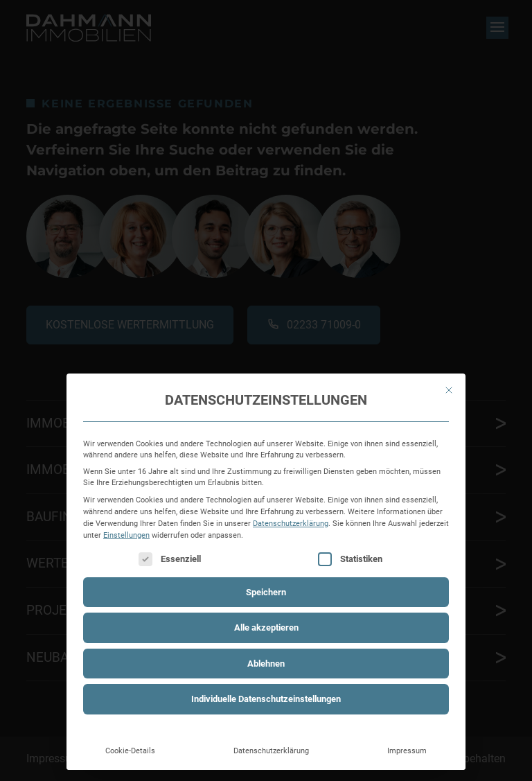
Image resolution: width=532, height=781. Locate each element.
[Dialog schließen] (449, 390)
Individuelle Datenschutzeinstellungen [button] (266, 699)
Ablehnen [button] (266, 664)
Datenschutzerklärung (291, 523)
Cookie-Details (130, 751)
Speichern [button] (266, 592)
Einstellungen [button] (126, 535)
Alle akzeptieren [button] (266, 628)
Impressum (407, 751)
